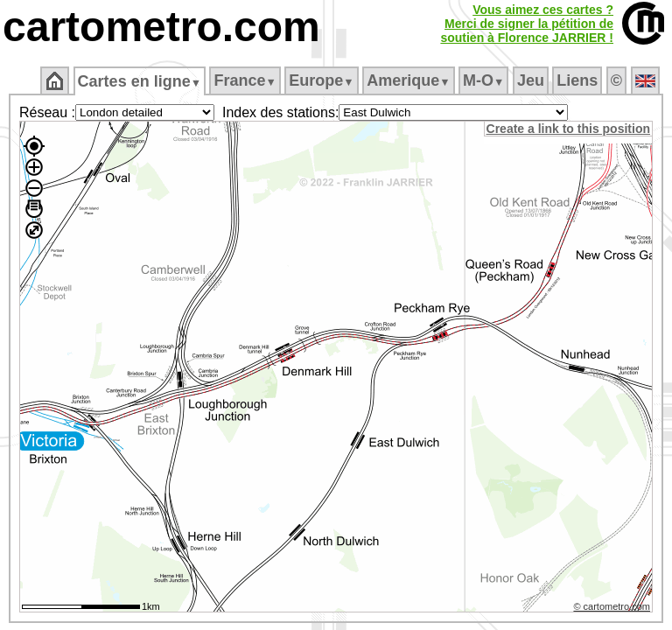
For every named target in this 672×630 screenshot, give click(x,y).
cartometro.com (161, 27)
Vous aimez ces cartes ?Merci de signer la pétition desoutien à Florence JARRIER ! (527, 24)
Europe (323, 80)
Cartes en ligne (140, 81)
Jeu (532, 80)
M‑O (485, 80)
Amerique (410, 80)
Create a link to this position (569, 129)
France (246, 80)
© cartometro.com (613, 609)
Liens (579, 80)
